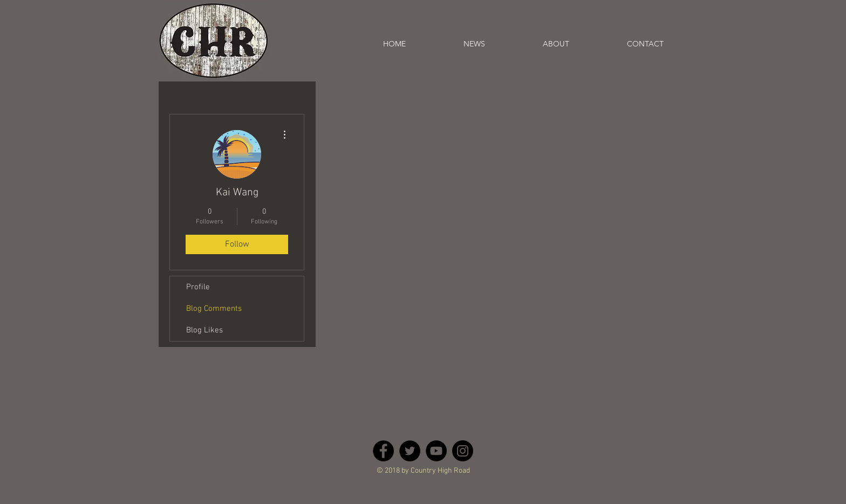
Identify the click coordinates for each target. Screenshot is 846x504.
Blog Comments (214, 309)
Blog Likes (204, 330)
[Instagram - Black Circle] (463, 451)
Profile (198, 287)
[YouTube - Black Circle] (436, 451)
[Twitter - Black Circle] (410, 451)
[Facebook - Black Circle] (383, 451)
